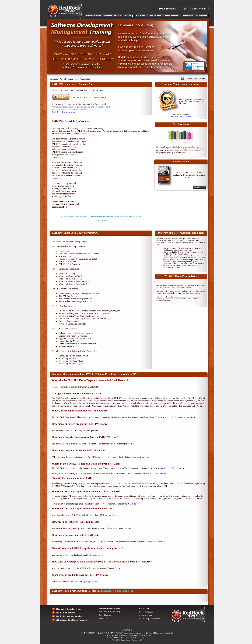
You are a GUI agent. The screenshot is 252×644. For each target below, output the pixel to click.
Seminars (54, 79)
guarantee (180, 256)
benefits (81, 483)
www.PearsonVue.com (170, 468)
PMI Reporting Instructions (64, 112)
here (134, 504)
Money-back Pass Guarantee (181, 116)
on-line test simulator (193, 297)
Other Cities (127, 630)
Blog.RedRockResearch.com (117, 591)
